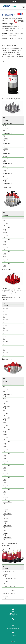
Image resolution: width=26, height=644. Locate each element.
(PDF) (4, 130)
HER (6, 33)
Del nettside (13, 634)
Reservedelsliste (7, 133)
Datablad (5, 129)
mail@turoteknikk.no (13, 628)
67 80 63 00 (13, 621)
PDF (4, 311)
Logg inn (13, 641)
